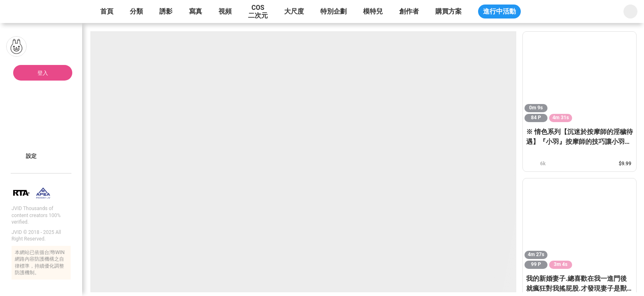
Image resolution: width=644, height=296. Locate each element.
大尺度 (294, 11)
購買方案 (448, 11)
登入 (43, 73)
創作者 (409, 11)
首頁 (107, 11)
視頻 (225, 11)
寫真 (195, 11)
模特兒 (373, 11)
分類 (136, 11)
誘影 (166, 11)
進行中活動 (499, 11)
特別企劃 (333, 11)
